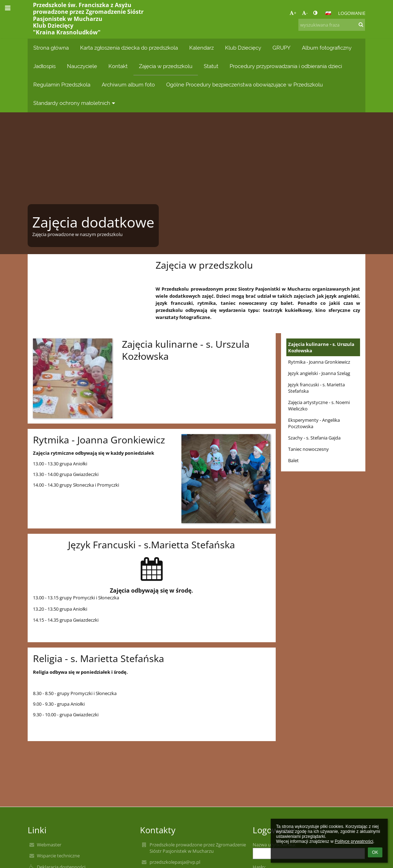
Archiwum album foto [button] (128, 85)
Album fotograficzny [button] (327, 48)
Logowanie (352, 13)
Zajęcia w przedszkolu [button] (166, 66)
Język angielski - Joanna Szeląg (319, 373)
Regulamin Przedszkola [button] (62, 85)
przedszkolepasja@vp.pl (175, 862)
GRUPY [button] (282, 48)
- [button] (305, 13)
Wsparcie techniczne (58, 856)
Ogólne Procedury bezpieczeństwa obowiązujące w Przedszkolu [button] (245, 85)
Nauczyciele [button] (82, 66)
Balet (293, 460)
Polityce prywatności (354, 841)
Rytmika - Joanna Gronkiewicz (319, 362)
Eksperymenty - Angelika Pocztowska (314, 423)
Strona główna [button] (51, 48)
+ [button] (293, 13)
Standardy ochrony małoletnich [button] (75, 103)
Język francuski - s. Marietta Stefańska (316, 388)
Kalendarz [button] (201, 48)
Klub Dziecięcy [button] (243, 48)
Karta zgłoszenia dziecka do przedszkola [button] (129, 48)
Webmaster (49, 845)
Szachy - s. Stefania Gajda (314, 438)
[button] (328, 13)
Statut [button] (211, 66)
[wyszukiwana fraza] (332, 25)
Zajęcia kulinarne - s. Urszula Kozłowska (321, 347)
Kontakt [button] (118, 66)
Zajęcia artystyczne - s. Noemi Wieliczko (319, 405)
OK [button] (375, 852)
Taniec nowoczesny (308, 449)
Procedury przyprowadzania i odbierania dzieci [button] (286, 66)
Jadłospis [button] (44, 66)
